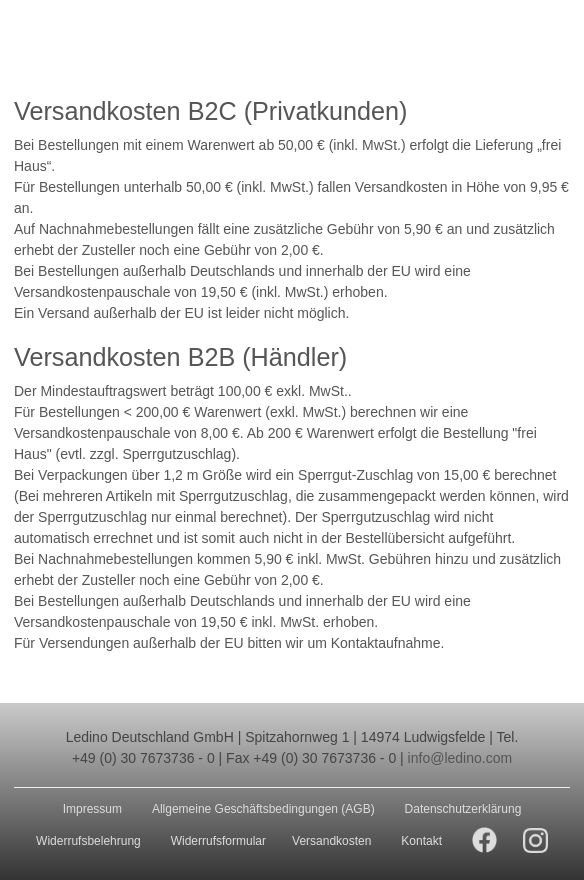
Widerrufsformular (218, 841)
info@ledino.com (460, 758)
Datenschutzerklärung (463, 809)
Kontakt (421, 841)
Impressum (92, 809)
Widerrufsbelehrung (88, 841)
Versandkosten (331, 841)
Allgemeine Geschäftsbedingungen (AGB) (263, 809)
